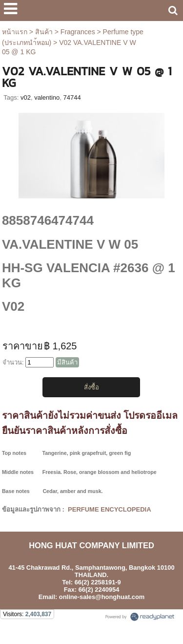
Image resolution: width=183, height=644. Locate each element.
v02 (26, 97)
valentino (47, 97)
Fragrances (78, 32)
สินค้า (44, 32)
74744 (72, 97)
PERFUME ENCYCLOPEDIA (108, 509)
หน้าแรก (15, 32)
